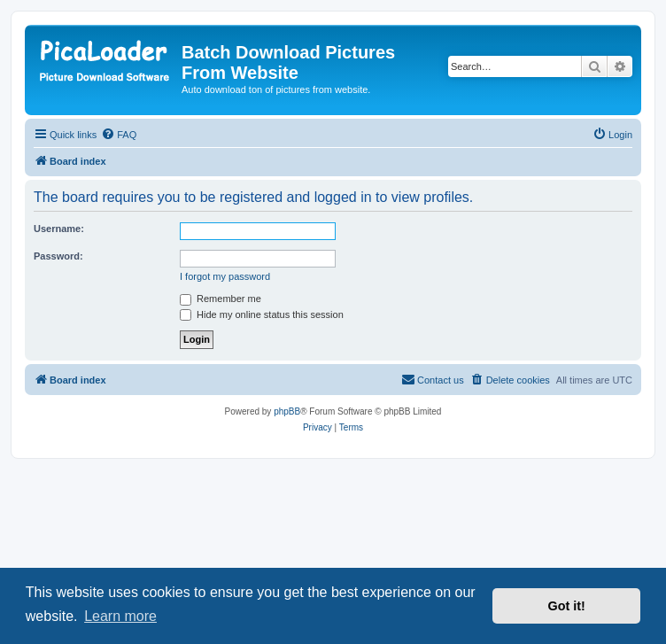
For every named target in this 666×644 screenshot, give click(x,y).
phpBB (287, 411)
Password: (58, 256)
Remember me (221, 299)
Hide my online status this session (262, 314)
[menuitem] (119, 135)
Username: (59, 229)
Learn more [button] (120, 616)
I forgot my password (225, 276)
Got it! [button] (567, 606)
